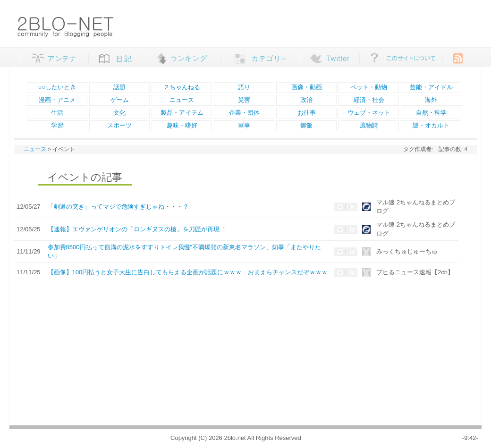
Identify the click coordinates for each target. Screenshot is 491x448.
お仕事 (307, 113)
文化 (119, 113)
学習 (57, 125)
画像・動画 (307, 87)
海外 (431, 100)
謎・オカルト (431, 125)
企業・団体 (244, 113)
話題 (119, 87)
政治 (306, 100)
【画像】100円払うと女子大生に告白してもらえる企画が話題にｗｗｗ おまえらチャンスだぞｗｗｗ (188, 272)
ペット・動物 (369, 87)
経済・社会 (369, 100)
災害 (244, 100)
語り (244, 87)
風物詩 (369, 125)
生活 (57, 113)
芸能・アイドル (431, 87)
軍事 (244, 125)
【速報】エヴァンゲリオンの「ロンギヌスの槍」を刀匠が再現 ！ (138, 229)
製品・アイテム (182, 113)
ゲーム (120, 100)
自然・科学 (431, 113)
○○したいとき (57, 87)
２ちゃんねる (182, 87)
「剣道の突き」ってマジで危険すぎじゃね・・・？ (118, 207)
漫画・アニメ (57, 100)
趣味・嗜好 (182, 125)
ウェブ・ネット (369, 113)
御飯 (306, 125)
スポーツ (119, 125)
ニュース (182, 100)
